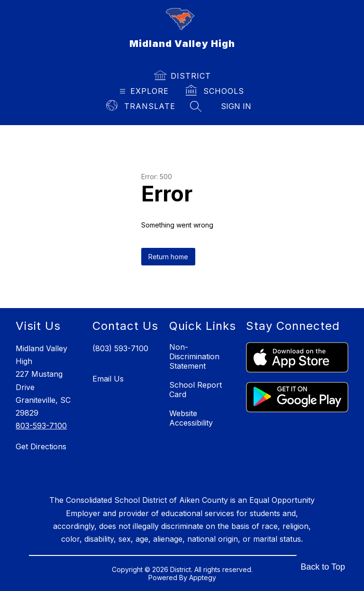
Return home (168, 257)
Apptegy (203, 577)
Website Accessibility (191, 418)
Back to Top (323, 567)
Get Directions (41, 446)
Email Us (108, 379)
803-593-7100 (41, 426)
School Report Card (196, 390)
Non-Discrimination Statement (194, 356)
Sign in (236, 106)
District (191, 76)
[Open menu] (143, 91)
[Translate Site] (141, 106)
